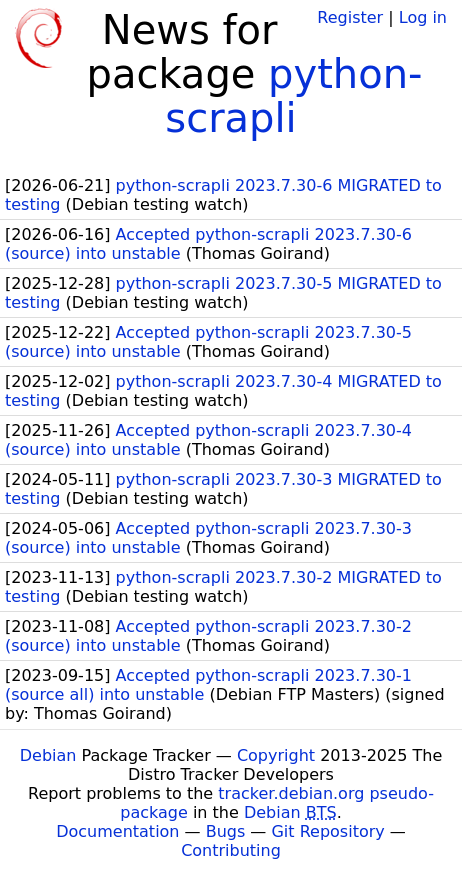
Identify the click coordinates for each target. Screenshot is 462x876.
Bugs (226, 831)
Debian (48, 755)
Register (350, 17)
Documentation (117, 831)
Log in (423, 17)
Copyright (276, 755)
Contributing (231, 850)
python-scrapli (293, 96)
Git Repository (327, 831)
